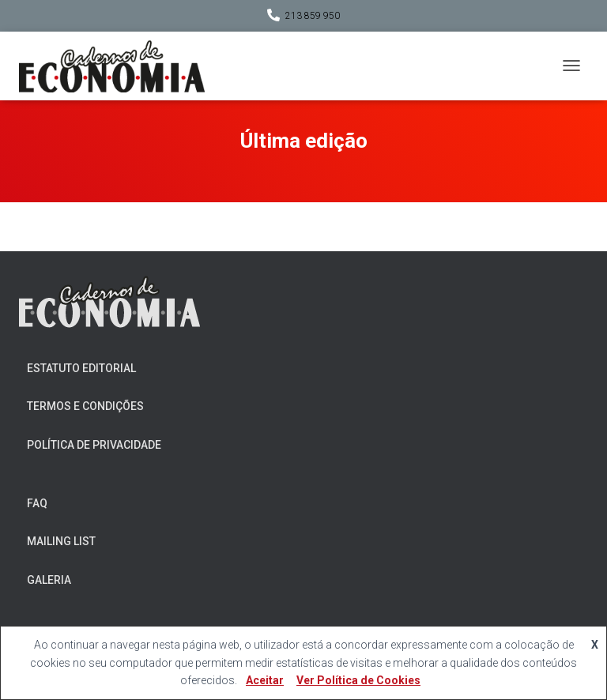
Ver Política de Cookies (358, 680)
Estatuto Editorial (81, 368)
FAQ (37, 503)
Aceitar (265, 680)
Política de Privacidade (94, 445)
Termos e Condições (85, 406)
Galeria (49, 580)
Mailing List (61, 541)
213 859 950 (313, 16)
